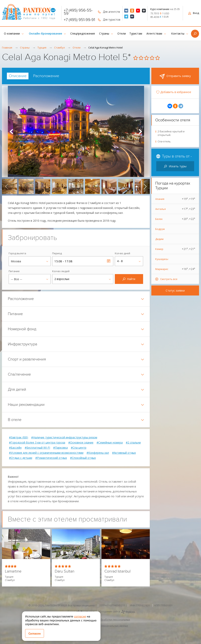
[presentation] (7, 186)
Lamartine (13, 571)
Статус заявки (175, 290)
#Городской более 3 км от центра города (37, 443)
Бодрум (160, 229)
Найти (129, 279)
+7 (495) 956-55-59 (78, 12)
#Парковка (60, 448)
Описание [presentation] (18, 76)
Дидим (159, 239)
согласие (80, 616)
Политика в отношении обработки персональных (100, 620)
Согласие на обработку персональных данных (100, 626)
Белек (175, 219)
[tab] (18, 76)
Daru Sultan (65, 571)
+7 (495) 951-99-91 (79, 20)
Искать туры (175, 166)
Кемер (175, 249)
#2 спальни (133, 443)
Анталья (175, 209)
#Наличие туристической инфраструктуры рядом (64, 437)
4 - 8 (120, 261)
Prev (11, 132)
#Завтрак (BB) (19, 437)
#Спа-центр (79, 448)
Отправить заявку (175, 76)
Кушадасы (162, 259)
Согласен (35, 633)
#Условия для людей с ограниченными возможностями (46, 453)
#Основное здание (81, 443)
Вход (194, 13)
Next (140, 132)
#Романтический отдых (51, 458)
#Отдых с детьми (21, 458)
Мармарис (175, 269)
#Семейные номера (110, 443)
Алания (175, 199)
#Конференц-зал (98, 453)
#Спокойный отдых (83, 458)
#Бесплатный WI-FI (37, 448)
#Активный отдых (124, 453)
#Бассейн (15, 448)
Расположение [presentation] (46, 76)
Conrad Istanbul (117, 571)
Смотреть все (169, 279)
